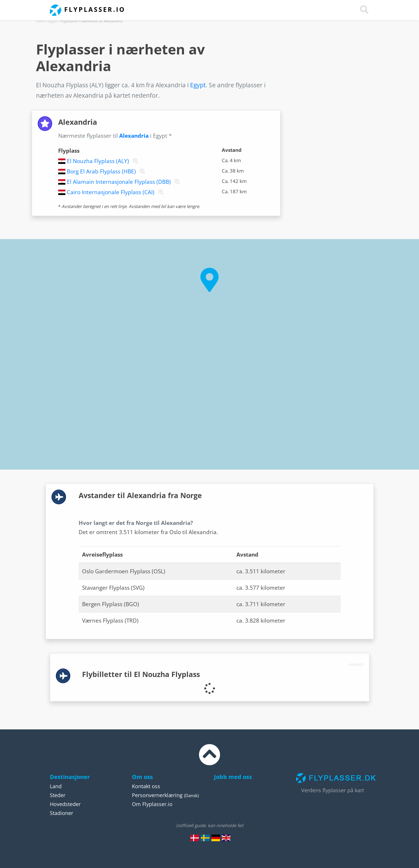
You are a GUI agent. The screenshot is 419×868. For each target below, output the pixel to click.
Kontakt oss (146, 786)
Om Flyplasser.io (152, 804)
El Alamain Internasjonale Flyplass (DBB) (119, 182)
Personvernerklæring (157, 795)
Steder (58, 795)
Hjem (40, 21)
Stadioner (61, 813)
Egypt (53, 21)
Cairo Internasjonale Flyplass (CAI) (111, 192)
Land (56, 786)
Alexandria (134, 136)
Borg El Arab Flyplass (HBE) (101, 171)
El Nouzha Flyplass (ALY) (98, 161)
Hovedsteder (65, 804)
